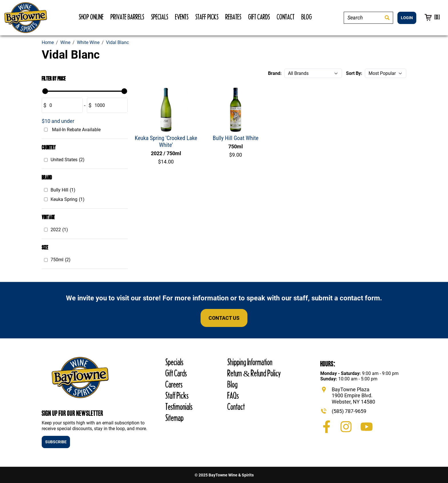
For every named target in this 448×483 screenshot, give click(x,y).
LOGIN (407, 18)
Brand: (275, 73)
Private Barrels (127, 17)
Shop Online (91, 17)
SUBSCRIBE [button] (56, 442)
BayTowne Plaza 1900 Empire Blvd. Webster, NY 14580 (353, 396)
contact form (360, 298)
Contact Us (224, 318)
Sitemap (175, 418)
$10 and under (58, 121)
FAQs (233, 395)
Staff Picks (207, 17)
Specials (160, 17)
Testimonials (179, 407)
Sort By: (354, 73)
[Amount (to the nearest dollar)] (64, 105)
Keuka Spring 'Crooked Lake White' (166, 141)
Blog (307, 17)
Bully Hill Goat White (236, 138)
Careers (174, 384)
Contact (286, 17)
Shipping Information (250, 362)
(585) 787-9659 (349, 411)
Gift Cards (259, 17)
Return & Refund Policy (254, 373)
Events (182, 17)
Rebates (233, 17)
